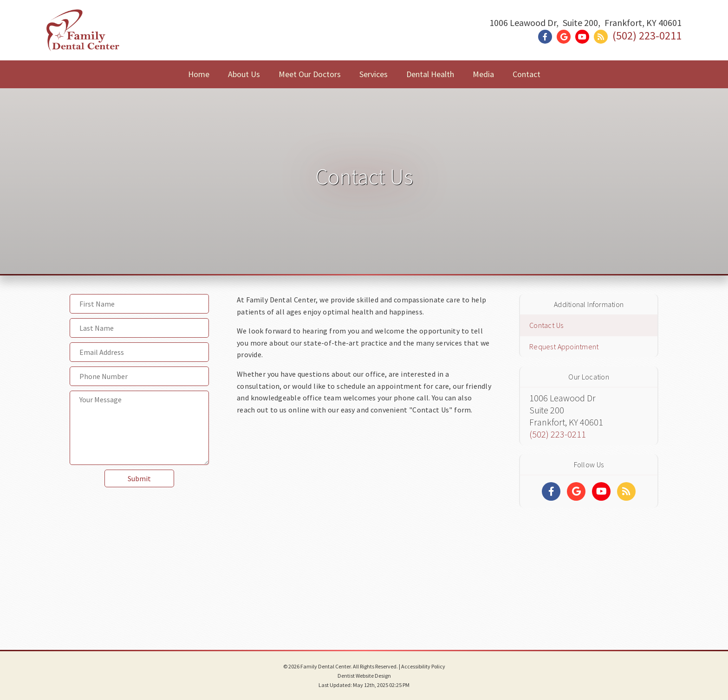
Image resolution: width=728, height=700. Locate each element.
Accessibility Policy (423, 666)
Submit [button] (139, 478)
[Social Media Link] (547, 37)
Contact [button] (526, 74)
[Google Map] (364, 521)
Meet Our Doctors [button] (310, 74)
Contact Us (546, 325)
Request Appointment (564, 347)
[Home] (83, 39)
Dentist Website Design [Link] (364, 676)
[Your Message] (139, 428)
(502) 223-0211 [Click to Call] (647, 36)
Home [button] (199, 74)
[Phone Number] (139, 376)
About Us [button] (244, 74)
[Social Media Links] (551, 491)
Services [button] (374, 74)
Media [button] (483, 74)
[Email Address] (139, 352)
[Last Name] (139, 328)
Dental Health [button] (430, 74)
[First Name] (139, 304)
